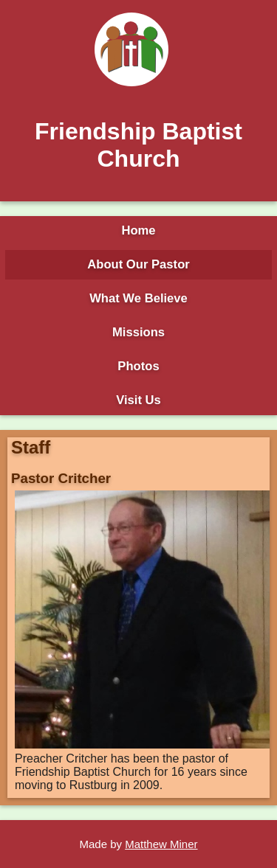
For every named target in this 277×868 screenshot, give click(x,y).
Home (138, 230)
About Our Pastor (138, 264)
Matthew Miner (161, 844)
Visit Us (138, 400)
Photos (138, 366)
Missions (138, 332)
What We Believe (138, 298)
